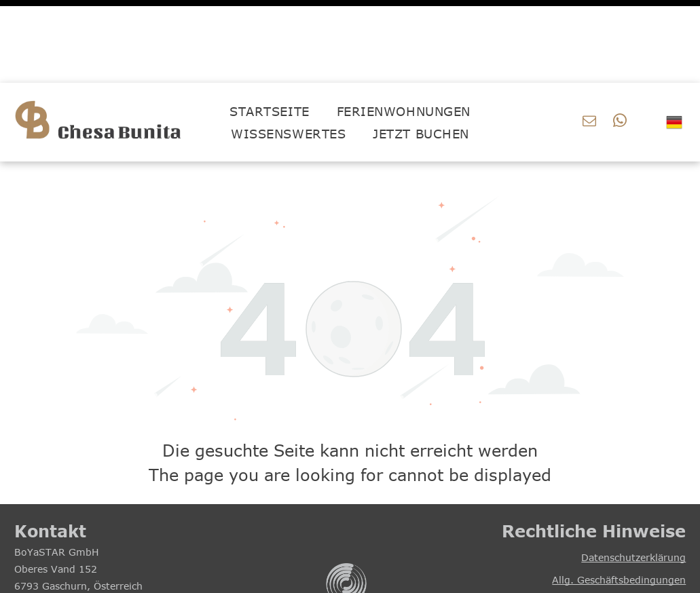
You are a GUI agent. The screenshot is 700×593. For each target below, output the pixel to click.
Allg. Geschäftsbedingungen (619, 497)
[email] (589, 40)
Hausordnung (653, 519)
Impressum (659, 542)
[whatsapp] (620, 40)
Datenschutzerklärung (633, 475)
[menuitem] (269, 28)
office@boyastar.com (76, 537)
